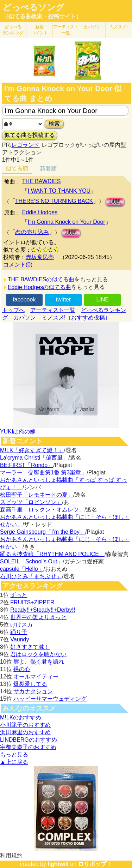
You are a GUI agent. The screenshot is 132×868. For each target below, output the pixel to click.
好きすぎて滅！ (30, 647)
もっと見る (14, 755)
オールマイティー (36, 677)
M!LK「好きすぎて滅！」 (32, 450)
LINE (102, 300)
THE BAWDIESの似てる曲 (41, 279)
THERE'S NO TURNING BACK (54, 201)
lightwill (58, 864)
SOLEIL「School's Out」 (31, 561)
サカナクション (33, 691)
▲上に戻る (14, 762)
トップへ (13, 310)
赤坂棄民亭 (40, 257)
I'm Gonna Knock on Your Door (67, 222)
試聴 (115, 202)
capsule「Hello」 (22, 569)
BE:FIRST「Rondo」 (27, 465)
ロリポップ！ (95, 864)
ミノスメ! (118, 27)
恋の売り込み (32, 232)
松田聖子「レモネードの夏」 (37, 495)
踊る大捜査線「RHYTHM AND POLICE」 (52, 554)
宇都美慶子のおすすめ (28, 747)
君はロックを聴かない (38, 654)
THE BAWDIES (42, 181)
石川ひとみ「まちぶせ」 (31, 576)
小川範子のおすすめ (25, 725)
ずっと (19, 595)
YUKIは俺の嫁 (18, 432)
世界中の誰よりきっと (38, 617)
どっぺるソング (34, 7)
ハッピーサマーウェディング (50, 699)
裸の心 (22, 669)
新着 (39, 30)
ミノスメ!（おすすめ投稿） (76, 318)
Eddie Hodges (40, 212)
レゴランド (25, 145)
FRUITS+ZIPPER (32, 602)
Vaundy (20, 639)
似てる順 (17, 169)
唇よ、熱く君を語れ (39, 662)
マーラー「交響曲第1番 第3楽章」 (43, 472)
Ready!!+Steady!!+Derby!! (43, 610)
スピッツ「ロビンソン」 (31, 502)
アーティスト (66, 30)
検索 (54, 124)
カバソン (92, 27)
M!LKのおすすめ (21, 717)
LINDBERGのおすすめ (29, 740)
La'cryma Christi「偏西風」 (34, 458)
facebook (24, 300)
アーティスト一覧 (53, 310)
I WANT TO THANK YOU (59, 191)
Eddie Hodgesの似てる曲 (40, 287)
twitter (64, 300)
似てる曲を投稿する (30, 135)
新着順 (48, 169)
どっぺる (13, 30)
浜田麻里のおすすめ (25, 732)
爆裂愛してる (30, 684)
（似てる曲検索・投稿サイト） (42, 16)
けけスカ (21, 625)
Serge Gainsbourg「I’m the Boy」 (43, 532)
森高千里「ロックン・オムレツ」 (42, 510)
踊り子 (19, 632)
